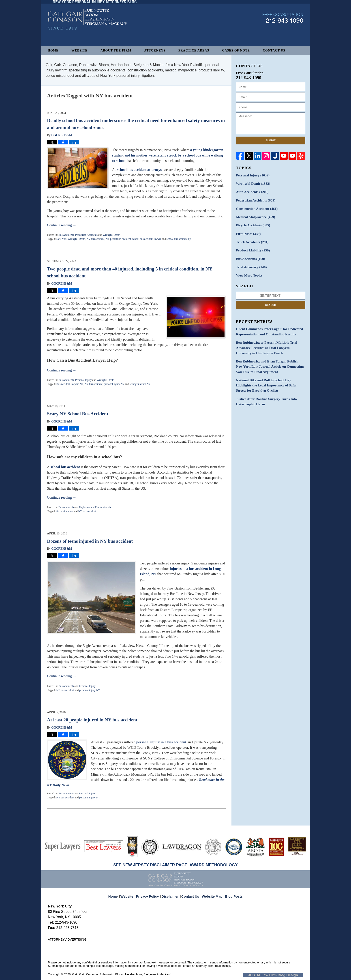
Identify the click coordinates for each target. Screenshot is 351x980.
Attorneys (155, 50)
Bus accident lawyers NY (70, 384)
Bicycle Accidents (251, 222)
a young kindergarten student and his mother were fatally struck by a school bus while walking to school (168, 155)
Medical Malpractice (254, 214)
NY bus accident (96, 239)
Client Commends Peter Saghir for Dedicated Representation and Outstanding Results (266, 324)
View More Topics (248, 269)
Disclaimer (171, 894)
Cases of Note (236, 50)
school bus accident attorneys (139, 170)
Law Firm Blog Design (282, 975)
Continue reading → (62, 225)
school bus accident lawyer (147, 239)
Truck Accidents (251, 238)
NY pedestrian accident (118, 239)
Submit (271, 140)
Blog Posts (231, 894)
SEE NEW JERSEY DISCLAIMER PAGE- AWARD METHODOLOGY (175, 865)
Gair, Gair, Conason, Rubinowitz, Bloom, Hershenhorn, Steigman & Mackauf (121, 974)
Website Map (211, 894)
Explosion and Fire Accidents (95, 507)
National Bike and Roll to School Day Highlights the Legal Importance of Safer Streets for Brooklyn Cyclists (270, 374)
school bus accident (65, 467)
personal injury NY (114, 384)
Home (53, 50)
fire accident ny (65, 511)
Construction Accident (255, 206)
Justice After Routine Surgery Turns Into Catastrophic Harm (263, 389)
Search (271, 298)
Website (79, 50)
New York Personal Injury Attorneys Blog (87, 32)
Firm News (247, 230)
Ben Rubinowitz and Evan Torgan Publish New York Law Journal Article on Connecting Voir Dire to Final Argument (270, 357)
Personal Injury (83, 380)
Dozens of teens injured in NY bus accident (90, 541)
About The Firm (116, 50)
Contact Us (274, 50)
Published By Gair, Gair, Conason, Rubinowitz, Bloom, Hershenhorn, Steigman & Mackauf (283, 30)
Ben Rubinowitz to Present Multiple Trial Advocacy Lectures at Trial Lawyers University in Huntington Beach (270, 339)
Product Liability (251, 246)
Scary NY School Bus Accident (78, 414)
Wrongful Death (111, 235)
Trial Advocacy (250, 261)
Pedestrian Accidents (86, 235)
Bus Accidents (66, 235)
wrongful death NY (140, 384)
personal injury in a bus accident (161, 742)
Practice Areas (194, 50)
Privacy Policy (151, 894)
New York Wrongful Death (71, 239)
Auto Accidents (251, 191)
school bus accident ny (179, 239)
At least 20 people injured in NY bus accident (92, 720)
